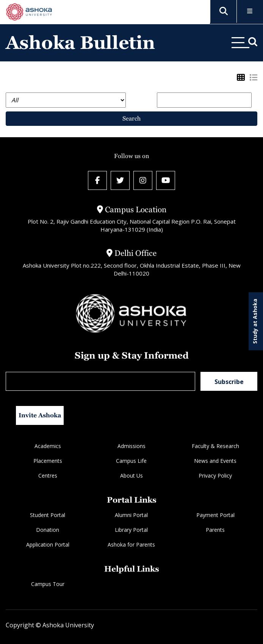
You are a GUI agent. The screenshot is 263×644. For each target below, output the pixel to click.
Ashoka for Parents (131, 545)
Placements (48, 461)
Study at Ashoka (255, 321)
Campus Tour (48, 584)
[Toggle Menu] (250, 12)
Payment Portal (215, 515)
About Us (131, 476)
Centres (48, 476)
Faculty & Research (215, 446)
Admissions (131, 446)
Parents (215, 530)
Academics (48, 446)
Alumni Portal (131, 515)
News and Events (215, 461)
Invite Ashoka (40, 415)
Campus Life (131, 461)
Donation (48, 530)
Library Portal (131, 530)
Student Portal (48, 515)
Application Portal (48, 545)
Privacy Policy (215, 476)
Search (131, 118)
